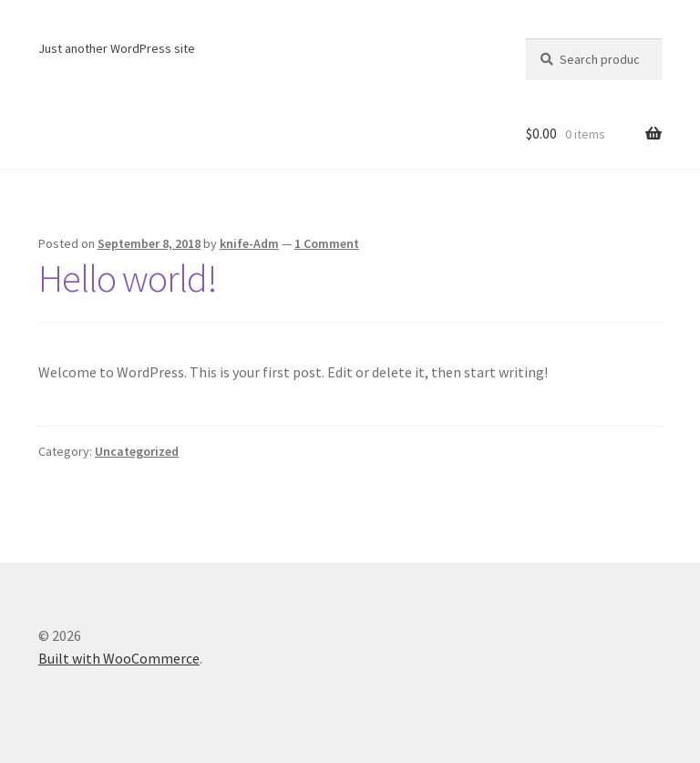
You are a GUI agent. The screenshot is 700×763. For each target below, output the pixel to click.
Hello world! (128, 278)
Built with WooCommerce (119, 658)
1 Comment (327, 243)
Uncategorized (137, 451)
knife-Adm (249, 243)
